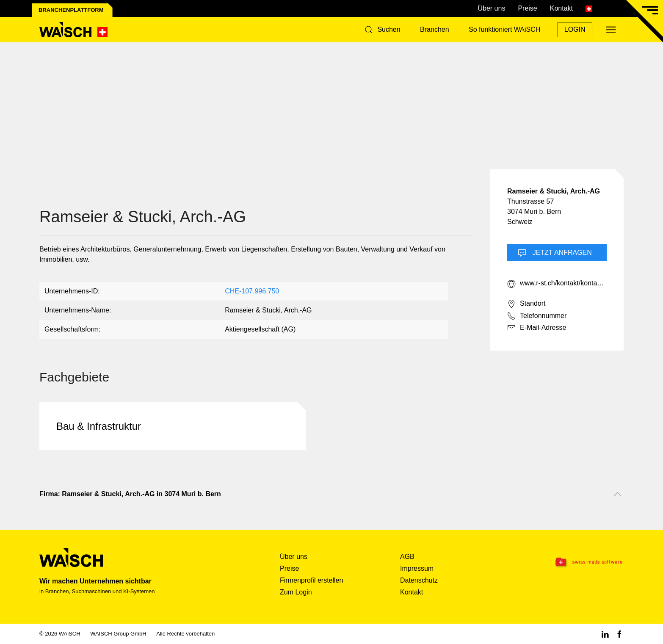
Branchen (435, 29)
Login (575, 29)
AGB (407, 557)
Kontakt (561, 8)
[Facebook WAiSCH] (619, 634)
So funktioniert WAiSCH (504, 29)
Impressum (417, 568)
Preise (527, 8)
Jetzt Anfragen (555, 253)
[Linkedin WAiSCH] (605, 634)
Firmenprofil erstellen (311, 580)
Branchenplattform (71, 10)
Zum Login (296, 592)
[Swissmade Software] (572, 562)
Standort (526, 304)
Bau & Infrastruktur (99, 426)
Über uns (491, 8)
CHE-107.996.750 (252, 291)
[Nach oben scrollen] (618, 494)
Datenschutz (419, 580)
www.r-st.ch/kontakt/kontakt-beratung (557, 284)
